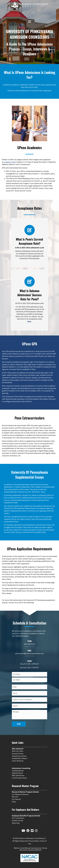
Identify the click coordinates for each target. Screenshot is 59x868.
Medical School (17, 773)
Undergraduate (18, 771)
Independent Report (20, 758)
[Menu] (30, 21)
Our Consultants (18, 818)
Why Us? (15, 797)
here (29, 321)
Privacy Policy (34, 841)
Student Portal (17, 821)
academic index (10, 162)
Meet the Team (18, 751)
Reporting (16, 823)
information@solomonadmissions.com (29, 653)
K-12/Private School (19, 778)
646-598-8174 (29, 644)
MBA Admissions (18, 775)
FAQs (14, 802)
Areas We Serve (18, 761)
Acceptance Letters (19, 756)
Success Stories (18, 754)
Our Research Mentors (20, 794)
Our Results (16, 799)
